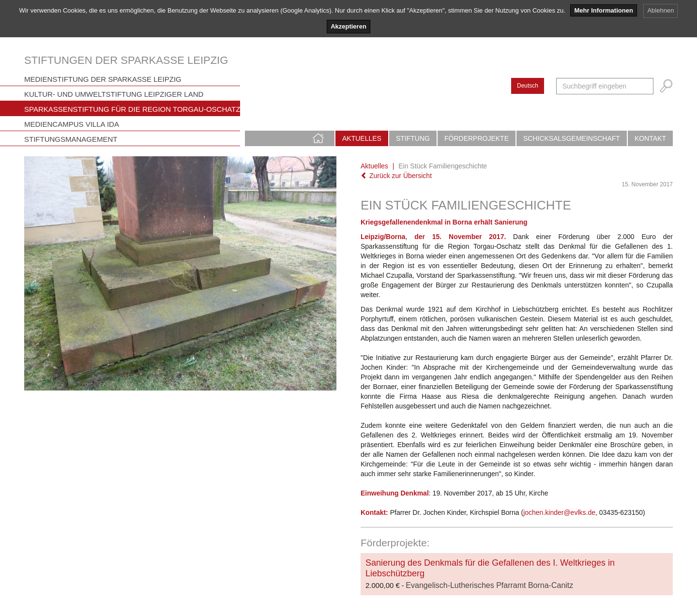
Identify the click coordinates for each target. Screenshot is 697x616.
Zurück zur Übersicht (396, 176)
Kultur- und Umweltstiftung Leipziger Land (114, 94)
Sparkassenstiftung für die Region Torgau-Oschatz (132, 109)
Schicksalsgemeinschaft (572, 138)
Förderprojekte (477, 138)
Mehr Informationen (603, 10)
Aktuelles (362, 138)
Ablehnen (660, 10)
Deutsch (528, 86)
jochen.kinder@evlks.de (559, 512)
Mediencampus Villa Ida (72, 124)
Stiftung (413, 138)
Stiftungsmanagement (71, 139)
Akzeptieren (348, 26)
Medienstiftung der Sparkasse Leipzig (103, 79)
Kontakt (650, 138)
